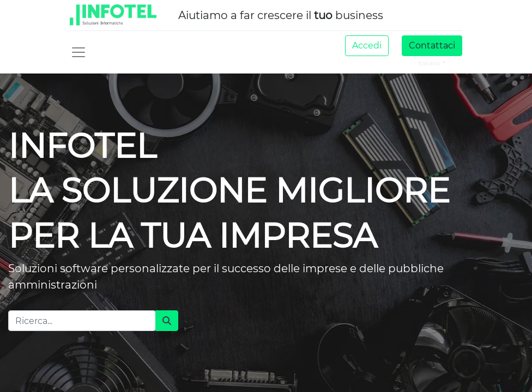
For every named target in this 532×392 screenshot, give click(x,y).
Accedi (367, 45)
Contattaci (432, 45)
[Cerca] (167, 321)
